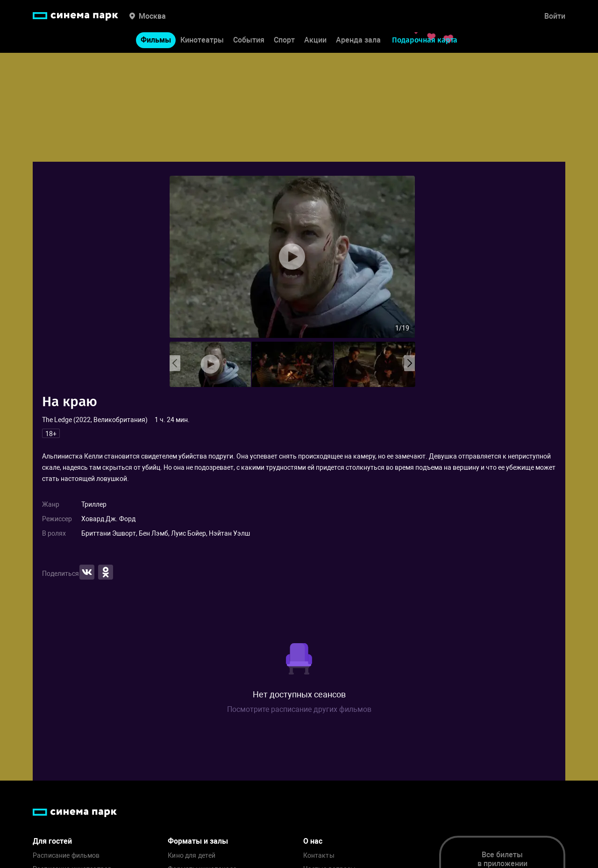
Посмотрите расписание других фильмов (299, 709)
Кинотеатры (202, 41)
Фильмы (156, 41)
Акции (315, 41)
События (249, 41)
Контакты (319, 856)
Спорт (284, 41)
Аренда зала (358, 41)
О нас (313, 841)
